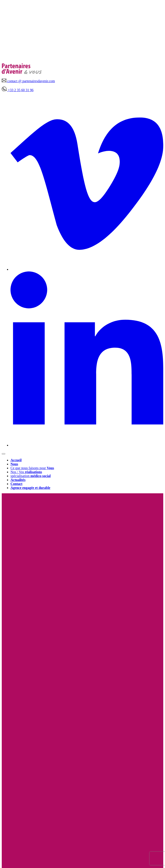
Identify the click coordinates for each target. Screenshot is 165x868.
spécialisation (31, 476)
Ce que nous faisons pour (32, 468)
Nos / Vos (26, 472)
